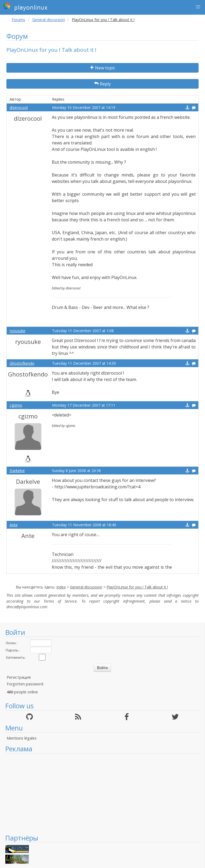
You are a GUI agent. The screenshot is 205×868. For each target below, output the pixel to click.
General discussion (49, 20)
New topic (103, 68)
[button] (198, 7)
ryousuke (17, 331)
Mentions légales (22, 738)
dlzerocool (19, 107)
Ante (14, 525)
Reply (102, 84)
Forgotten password (25, 684)
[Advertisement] (102, 794)
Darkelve (17, 471)
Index (61, 587)
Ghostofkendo (22, 363)
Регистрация (19, 677)
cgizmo (16, 405)
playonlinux (25, 7)
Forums (18, 20)
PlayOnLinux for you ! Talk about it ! (137, 587)
